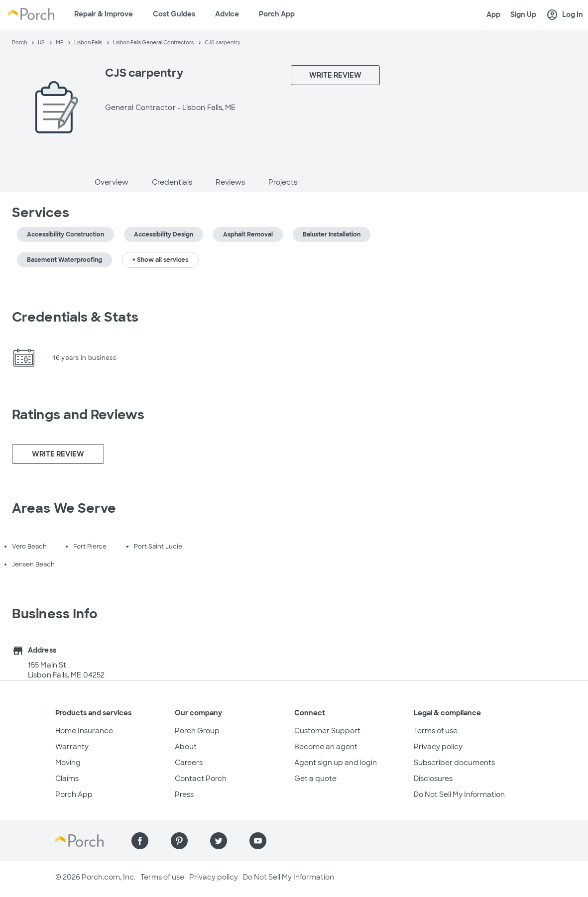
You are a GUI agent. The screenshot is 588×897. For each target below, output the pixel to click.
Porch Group (197, 731)
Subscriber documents (454, 763)
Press (184, 794)
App (493, 14)
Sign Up (523, 14)
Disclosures (433, 779)
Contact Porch (201, 779)
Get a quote (315, 779)
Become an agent (326, 747)
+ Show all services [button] (160, 260)
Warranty (72, 747)
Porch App (277, 14)
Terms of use (436, 731)
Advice (227, 14)
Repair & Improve (104, 14)
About (186, 747)
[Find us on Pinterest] (179, 841)
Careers (189, 763)
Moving (68, 763)
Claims (67, 779)
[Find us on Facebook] (140, 841)
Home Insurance (84, 731)
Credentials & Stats (75, 317)
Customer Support (327, 731)
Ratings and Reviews (78, 415)
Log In (565, 15)
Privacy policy (438, 747)
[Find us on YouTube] (258, 841)
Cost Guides (174, 14)
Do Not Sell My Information (459, 794)
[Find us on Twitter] (219, 841)
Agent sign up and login (336, 763)
